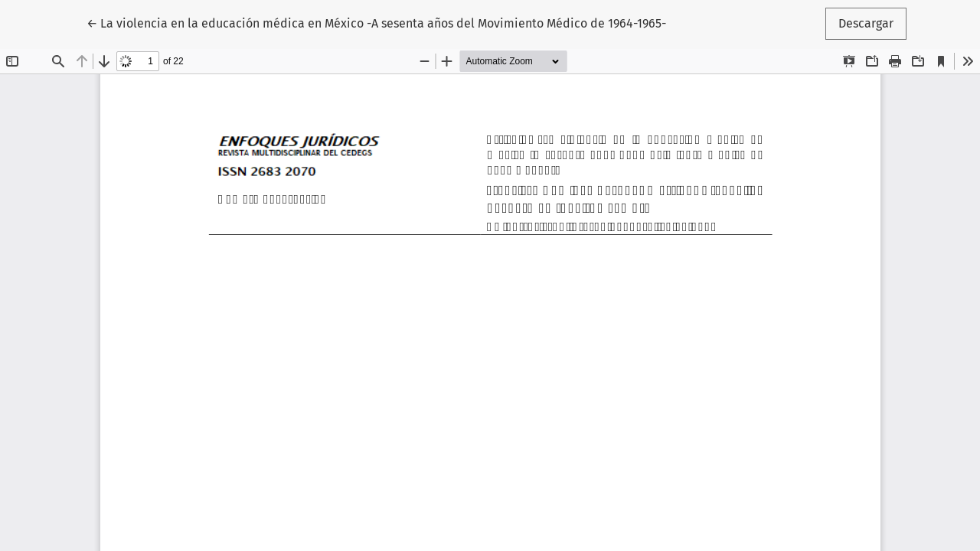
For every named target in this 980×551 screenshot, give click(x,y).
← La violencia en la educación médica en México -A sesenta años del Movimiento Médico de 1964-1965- (376, 22)
